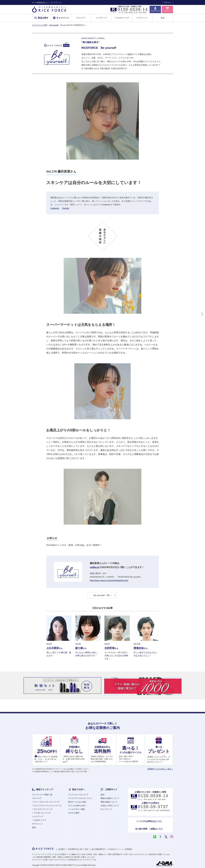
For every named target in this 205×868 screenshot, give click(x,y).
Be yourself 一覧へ (102, 595)
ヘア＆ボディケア (122, 18)
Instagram (55, 208)
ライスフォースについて (78, 795)
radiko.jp (95, 567)
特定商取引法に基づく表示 (78, 849)
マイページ (155, 11)
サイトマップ (106, 809)
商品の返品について (109, 802)
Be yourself (54, 25)
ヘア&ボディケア (39, 820)
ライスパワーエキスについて (80, 798)
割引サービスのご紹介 (77, 802)
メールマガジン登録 (76, 809)
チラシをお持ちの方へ (77, 806)
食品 (163, 18)
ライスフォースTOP (40, 25)
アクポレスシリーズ (42, 813)
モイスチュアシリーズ (43, 809)
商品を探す (43, 18)
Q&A (102, 795)
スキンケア (81, 18)
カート (167, 11)
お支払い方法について (110, 806)
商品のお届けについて (110, 798)
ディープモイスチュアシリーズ (47, 802)
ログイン (168, 2)
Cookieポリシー (114, 849)
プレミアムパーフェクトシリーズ (48, 806)
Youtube (66, 208)
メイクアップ (101, 18)
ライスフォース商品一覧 (42, 795)
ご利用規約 (128, 849)
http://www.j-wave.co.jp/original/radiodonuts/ (109, 580)
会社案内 (62, 849)
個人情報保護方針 (98, 849)
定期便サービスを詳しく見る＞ (160, 769)
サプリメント (142, 18)
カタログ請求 (74, 813)
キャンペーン (63, 18)
